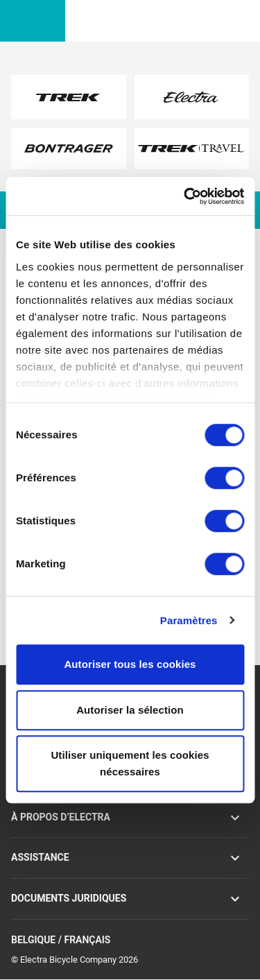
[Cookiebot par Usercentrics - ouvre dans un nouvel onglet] (185, 196)
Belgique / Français (130, 941)
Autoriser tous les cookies (130, 664)
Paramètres (189, 620)
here (94, 146)
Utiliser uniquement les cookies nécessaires (130, 763)
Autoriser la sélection (130, 710)
